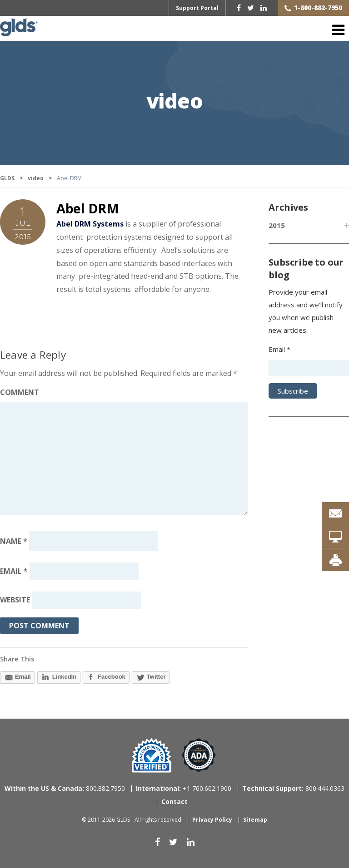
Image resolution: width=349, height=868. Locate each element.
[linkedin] (264, 8)
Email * (279, 349)
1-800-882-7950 (318, 7)
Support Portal (197, 8)
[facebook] (239, 8)
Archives (288, 207)
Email (14, 571)
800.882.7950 (65, 788)
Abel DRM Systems (90, 224)
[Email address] (84, 571)
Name (14, 541)
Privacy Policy (212, 820)
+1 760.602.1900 (184, 788)
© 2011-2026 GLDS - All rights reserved (132, 820)
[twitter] (251, 8)
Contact (174, 801)
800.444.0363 (293, 788)
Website (15, 600)
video (175, 102)
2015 (277, 225)
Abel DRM (88, 208)
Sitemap (255, 820)
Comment (20, 392)
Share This (17, 659)
